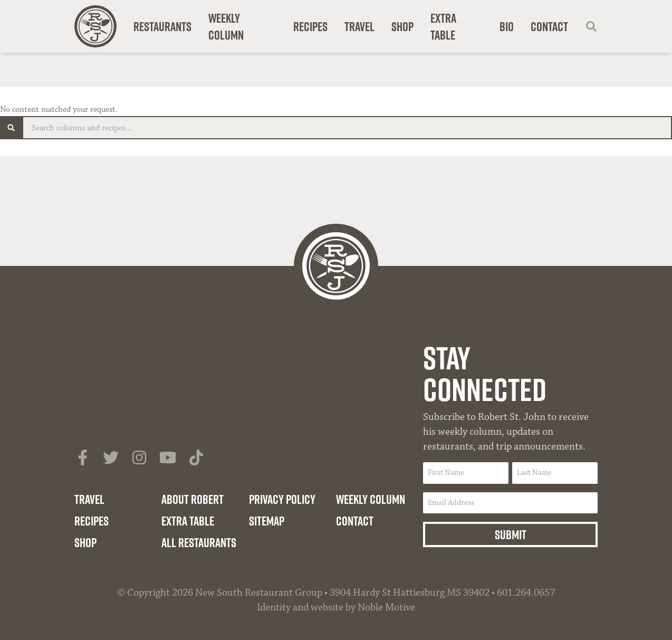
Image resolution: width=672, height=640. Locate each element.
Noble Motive (386, 607)
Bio (507, 26)
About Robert (193, 499)
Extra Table (443, 26)
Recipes (310, 26)
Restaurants (162, 26)
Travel (359, 26)
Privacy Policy (282, 499)
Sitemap (267, 521)
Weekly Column (226, 26)
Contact (549, 26)
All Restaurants (199, 542)
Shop (402, 26)
